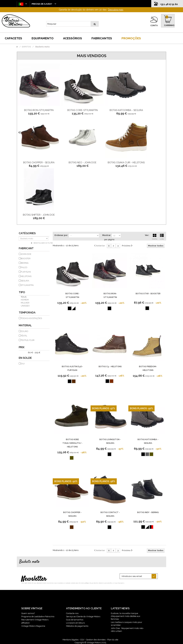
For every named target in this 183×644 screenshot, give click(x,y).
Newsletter (34, 579)
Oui (23, 364)
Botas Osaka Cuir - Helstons (126, 163)
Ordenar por (61, 235)
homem (25, 300)
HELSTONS (26, 276)
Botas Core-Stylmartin (83, 110)
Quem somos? (28, 613)
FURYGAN (26, 272)
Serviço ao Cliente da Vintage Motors (83, 616)
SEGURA (25, 281)
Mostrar (107, 235)
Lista (162, 236)
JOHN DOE (26, 254)
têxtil (24, 336)
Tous (24, 297)
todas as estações (31, 318)
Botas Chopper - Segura (39, 163)
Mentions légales (71, 640)
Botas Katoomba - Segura (126, 110)
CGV (82, 640)
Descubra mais (116, 10)
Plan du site (113, 640)
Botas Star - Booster (148, 294)
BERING (25, 263)
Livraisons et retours (75, 623)
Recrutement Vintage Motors (35, 620)
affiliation (25, 623)
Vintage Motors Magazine (33, 626)
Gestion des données (96, 640)
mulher (25, 303)
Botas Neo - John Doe (83, 163)
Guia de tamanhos (75, 620)
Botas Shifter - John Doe (39, 215)
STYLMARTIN (27, 285)
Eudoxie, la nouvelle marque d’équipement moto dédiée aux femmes (126, 616)
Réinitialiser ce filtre (43, 243)
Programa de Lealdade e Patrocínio (38, 616)
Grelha (155, 236)
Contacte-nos (72, 613)
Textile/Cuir (28, 340)
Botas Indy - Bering (148, 512)
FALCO (24, 267)
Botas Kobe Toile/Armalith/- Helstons (72, 443)
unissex (25, 306)
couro (25, 331)
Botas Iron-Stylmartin (39, 110)
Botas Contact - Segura (110, 514)
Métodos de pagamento (77, 626)
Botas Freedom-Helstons (148, 368)
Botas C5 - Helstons (110, 366)
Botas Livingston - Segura (110, 441)
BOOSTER (26, 259)
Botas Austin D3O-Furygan (72, 368)
